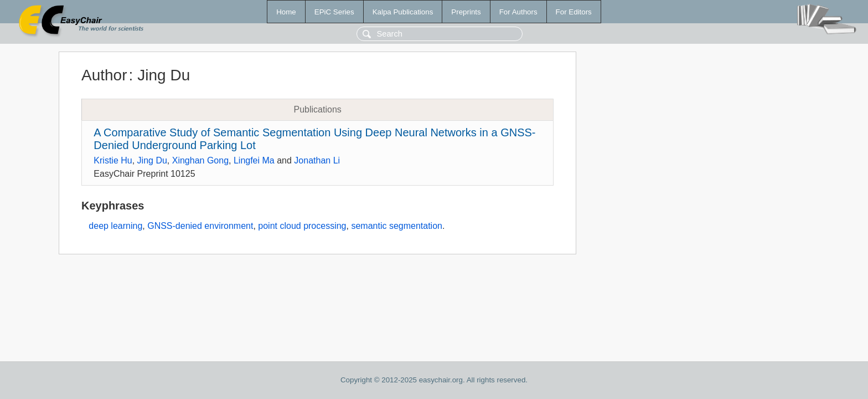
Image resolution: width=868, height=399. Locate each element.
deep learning (115, 226)
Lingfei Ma (254, 160)
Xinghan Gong (200, 160)
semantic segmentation (397, 226)
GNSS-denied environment (200, 226)
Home (286, 12)
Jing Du (152, 160)
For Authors (518, 12)
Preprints (466, 12)
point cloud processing (302, 226)
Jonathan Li (317, 160)
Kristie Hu (113, 160)
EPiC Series (334, 12)
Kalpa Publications (403, 12)
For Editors (574, 12)
